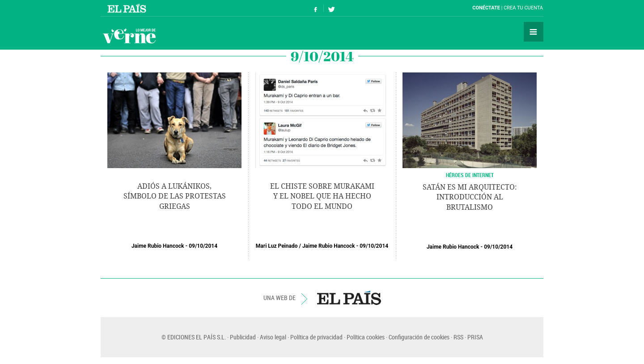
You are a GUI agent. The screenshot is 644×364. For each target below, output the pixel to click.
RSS (458, 337)
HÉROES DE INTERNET (470, 175)
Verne (129, 36)
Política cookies (366, 337)
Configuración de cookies (419, 337)
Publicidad (243, 337)
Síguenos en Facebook (316, 8)
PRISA (475, 337)
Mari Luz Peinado (277, 246)
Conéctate (486, 8)
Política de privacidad (316, 337)
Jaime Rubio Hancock (158, 246)
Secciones (534, 32)
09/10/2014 (203, 246)
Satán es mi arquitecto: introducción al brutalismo (470, 197)
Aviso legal (273, 337)
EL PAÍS (349, 298)
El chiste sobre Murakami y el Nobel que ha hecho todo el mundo (322, 196)
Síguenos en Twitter (331, 8)
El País (128, 8)
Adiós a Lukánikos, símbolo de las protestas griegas (175, 196)
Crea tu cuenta (523, 8)
